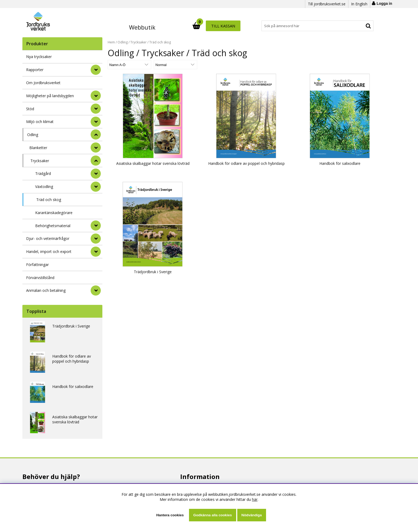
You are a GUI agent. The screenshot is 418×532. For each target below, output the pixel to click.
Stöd (30, 109)
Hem (111, 42)
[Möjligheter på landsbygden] (96, 96)
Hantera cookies (170, 515)
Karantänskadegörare (54, 213)
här (255, 499)
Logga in (384, 3)
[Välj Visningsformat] (170, 65)
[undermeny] (96, 148)
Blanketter (38, 148)
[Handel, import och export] (96, 252)
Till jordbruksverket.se (327, 4)
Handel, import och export (49, 251)
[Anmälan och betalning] (96, 290)
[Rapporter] (96, 70)
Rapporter (35, 70)
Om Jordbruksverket (43, 83)
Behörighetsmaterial (53, 226)
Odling (33, 135)
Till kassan (356, 26)
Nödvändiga (252, 515)
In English (359, 4)
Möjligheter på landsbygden (50, 96)
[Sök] (232, 26)
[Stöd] (96, 109)
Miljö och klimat (40, 122)
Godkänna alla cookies (212, 515)
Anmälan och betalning (46, 290)
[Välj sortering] (128, 65)
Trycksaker (40, 161)
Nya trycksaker (39, 57)
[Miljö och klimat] (96, 122)
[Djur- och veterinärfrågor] (96, 239)
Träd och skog (49, 200)
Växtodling (44, 187)
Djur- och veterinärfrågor (48, 238)
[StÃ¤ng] (96, 134)
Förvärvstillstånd (40, 278)
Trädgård (43, 173)
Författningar (37, 265)
